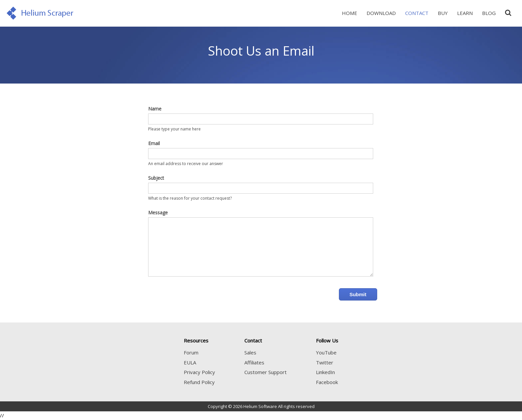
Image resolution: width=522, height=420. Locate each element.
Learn (465, 13)
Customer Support (265, 372)
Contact (417, 13)
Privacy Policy (199, 372)
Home (350, 13)
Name (155, 109)
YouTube (326, 352)
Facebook (327, 382)
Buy (443, 13)
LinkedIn (325, 372)
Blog (489, 13)
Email (154, 143)
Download (381, 13)
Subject (156, 178)
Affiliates (254, 362)
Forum (191, 352)
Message (158, 212)
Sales (250, 352)
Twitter (325, 362)
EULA (190, 362)
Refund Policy (199, 382)
